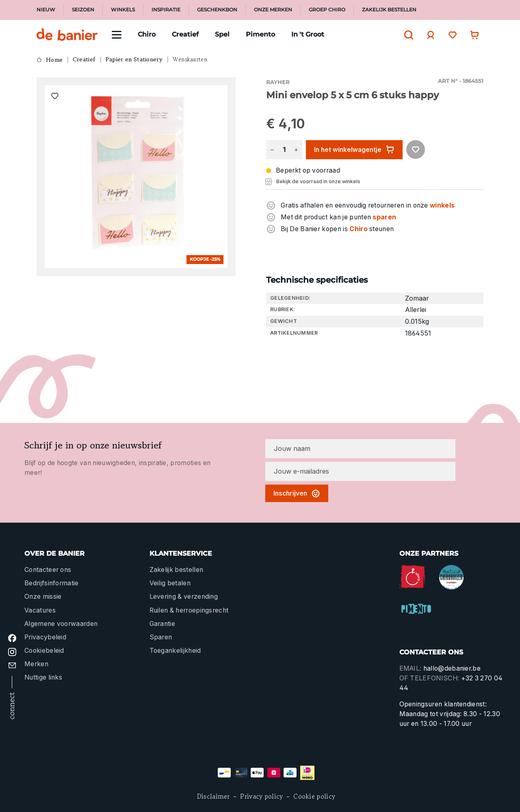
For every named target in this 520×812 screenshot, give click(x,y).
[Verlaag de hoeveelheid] (272, 150)
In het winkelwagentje (354, 149)
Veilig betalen (170, 583)
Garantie (162, 624)
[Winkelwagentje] (472, 35)
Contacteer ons (48, 570)
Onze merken (273, 10)
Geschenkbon (217, 10)
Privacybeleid (45, 637)
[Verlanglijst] (451, 35)
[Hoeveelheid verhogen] (296, 150)
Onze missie (43, 597)
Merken (36, 664)
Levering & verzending (184, 597)
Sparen (161, 637)
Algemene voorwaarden (61, 624)
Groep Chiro (327, 10)
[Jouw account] (429, 35)
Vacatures (40, 610)
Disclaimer (213, 796)
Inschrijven (297, 494)
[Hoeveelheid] (284, 150)
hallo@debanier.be (452, 668)
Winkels (123, 10)
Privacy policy (261, 796)
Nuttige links (43, 677)
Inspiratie (166, 10)
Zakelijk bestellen (389, 10)
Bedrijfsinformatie (52, 583)
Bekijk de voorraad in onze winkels (318, 181)
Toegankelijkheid (175, 651)
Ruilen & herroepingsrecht (189, 610)
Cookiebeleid (44, 651)
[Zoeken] (407, 35)
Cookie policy (314, 796)
